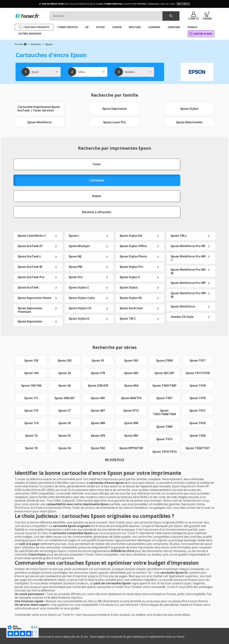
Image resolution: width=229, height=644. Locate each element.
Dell (184, 620)
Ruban (142, 162)
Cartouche (87, 162)
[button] (191, 16)
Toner (32, 162)
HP (184, 600)
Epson (186, 610)
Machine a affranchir (197, 162)
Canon (186, 605)
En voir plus (115, 407)
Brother (186, 615)
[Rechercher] (118, 16)
